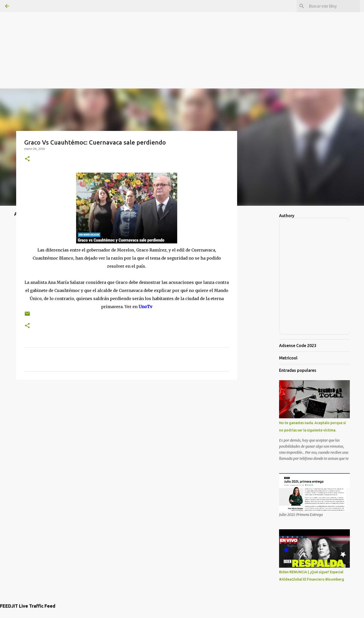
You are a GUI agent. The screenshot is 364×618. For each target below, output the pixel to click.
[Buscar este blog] (333, 6)
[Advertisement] (182, 35)
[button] (27, 159)
